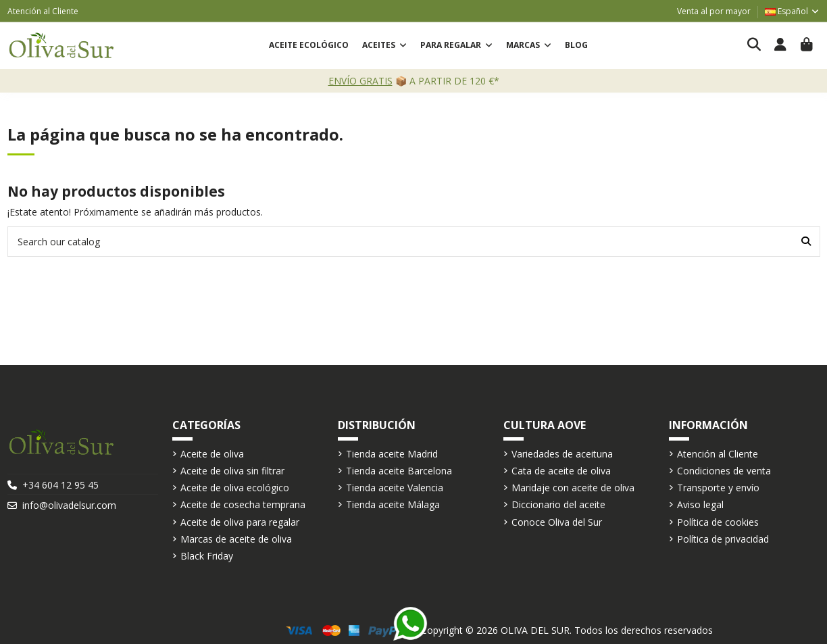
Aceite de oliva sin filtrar (232, 471)
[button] (384, 46)
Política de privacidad (723, 539)
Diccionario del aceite (558, 504)
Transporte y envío (718, 488)
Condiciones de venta (724, 471)
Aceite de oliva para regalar (240, 522)
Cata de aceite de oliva (561, 471)
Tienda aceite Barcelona (399, 471)
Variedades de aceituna (562, 454)
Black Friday (207, 556)
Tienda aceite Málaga (393, 504)
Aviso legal (700, 504)
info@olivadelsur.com (69, 505)
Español (793, 11)
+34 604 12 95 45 (60, 485)
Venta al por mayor (714, 11)
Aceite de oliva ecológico (235, 488)
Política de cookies (718, 522)
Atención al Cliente (43, 11)
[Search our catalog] (806, 242)
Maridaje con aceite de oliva (573, 488)
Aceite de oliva (212, 454)
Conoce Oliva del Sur (557, 522)
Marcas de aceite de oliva (236, 539)
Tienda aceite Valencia (395, 488)
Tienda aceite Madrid (392, 454)
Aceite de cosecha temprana (243, 504)
